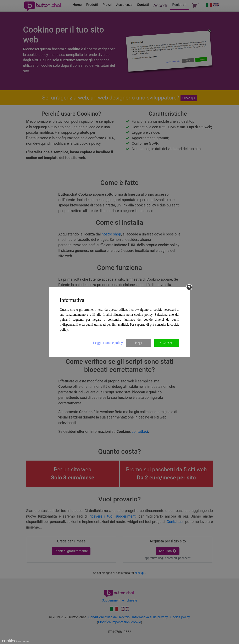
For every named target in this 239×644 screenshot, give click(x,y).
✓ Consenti (167, 343)
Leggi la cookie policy (108, 343)
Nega (139, 343)
